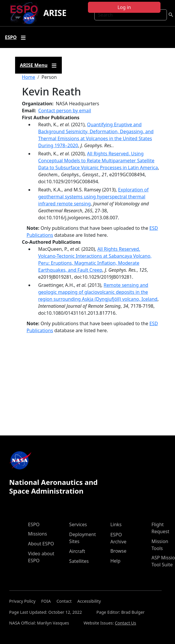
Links (116, 524)
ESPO (34, 524)
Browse (118, 551)
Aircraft (77, 551)
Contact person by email (65, 111)
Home (29, 77)
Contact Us (126, 623)
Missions (38, 534)
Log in (124, 7)
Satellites (79, 561)
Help (115, 561)
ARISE (55, 13)
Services (78, 524)
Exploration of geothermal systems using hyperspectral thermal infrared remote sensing (93, 197)
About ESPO (41, 544)
